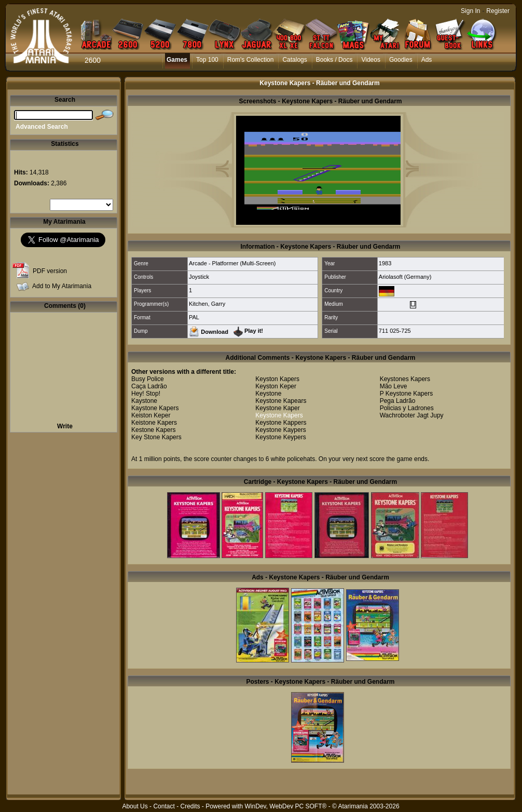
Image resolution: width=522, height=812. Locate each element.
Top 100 (207, 60)
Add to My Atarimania (62, 286)
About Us (135, 806)
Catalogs (294, 60)
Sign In (470, 11)
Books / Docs (334, 60)
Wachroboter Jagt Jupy (412, 415)
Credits (190, 806)
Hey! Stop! (146, 394)
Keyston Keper (276, 386)
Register (498, 11)
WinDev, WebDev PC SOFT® (286, 806)
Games (177, 60)
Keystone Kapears (281, 401)
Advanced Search (42, 127)
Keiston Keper (151, 415)
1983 (385, 263)
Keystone (268, 394)
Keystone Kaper (277, 408)
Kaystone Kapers (155, 408)
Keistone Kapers (154, 423)
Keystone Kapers (279, 415)
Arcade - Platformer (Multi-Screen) (232, 263)
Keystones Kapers (405, 379)
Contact (164, 806)
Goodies (401, 60)
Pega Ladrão (398, 401)
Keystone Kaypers (280, 430)
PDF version (50, 271)
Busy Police (148, 379)
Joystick (199, 277)
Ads (427, 60)
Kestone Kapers (153, 430)
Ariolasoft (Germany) (405, 277)
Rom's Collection (251, 60)
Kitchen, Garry (207, 304)
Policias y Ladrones (407, 408)
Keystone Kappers (281, 423)
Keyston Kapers (277, 379)
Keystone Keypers (280, 437)
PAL (194, 317)
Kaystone (144, 401)
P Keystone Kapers (407, 394)
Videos (370, 60)
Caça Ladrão (149, 386)
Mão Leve (394, 386)
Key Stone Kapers (156, 437)
